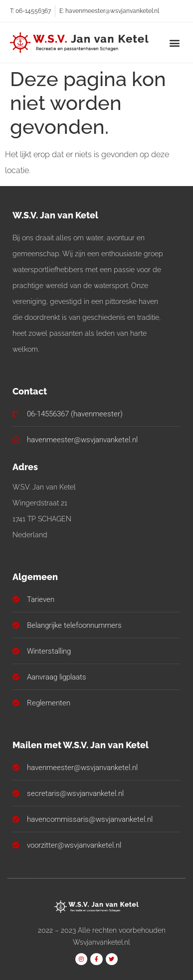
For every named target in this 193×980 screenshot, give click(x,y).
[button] (175, 43)
